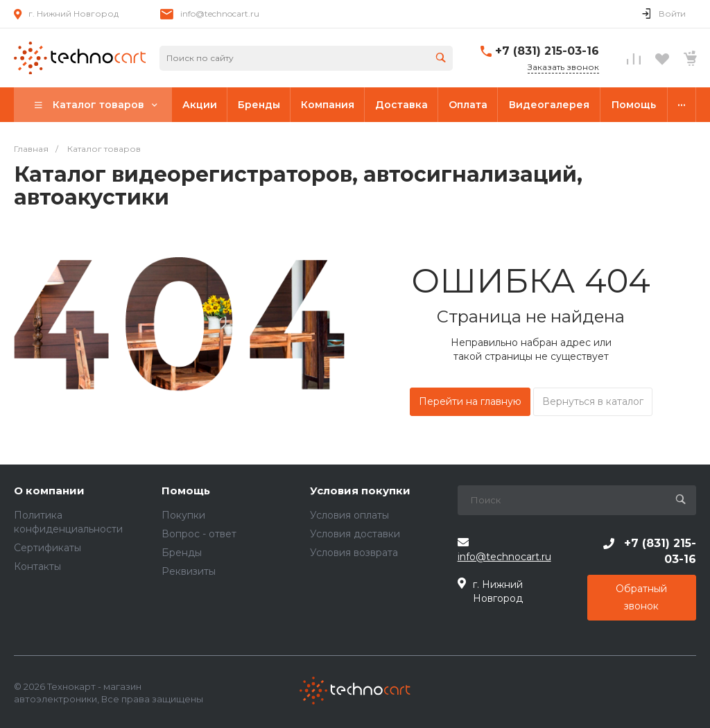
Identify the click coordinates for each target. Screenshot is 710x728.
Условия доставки (355, 534)
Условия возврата (354, 553)
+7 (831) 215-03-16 (547, 51)
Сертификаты (47, 548)
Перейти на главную (470, 401)
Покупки (183, 515)
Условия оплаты (349, 515)
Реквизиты (189, 571)
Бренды (182, 553)
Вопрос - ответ (199, 534)
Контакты (37, 566)
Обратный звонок (641, 597)
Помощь (186, 491)
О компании (49, 491)
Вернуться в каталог (593, 401)
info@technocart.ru (220, 14)
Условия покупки (360, 491)
